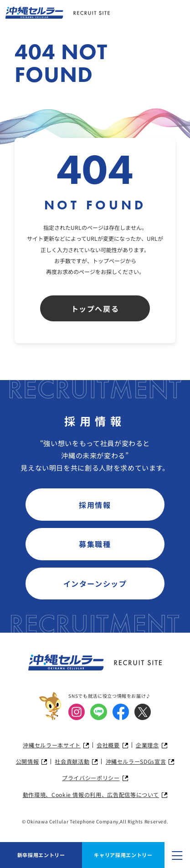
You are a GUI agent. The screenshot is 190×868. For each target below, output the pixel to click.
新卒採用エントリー (41, 855)
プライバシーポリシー (91, 778)
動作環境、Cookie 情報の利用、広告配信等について (91, 795)
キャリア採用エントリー (123, 855)
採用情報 (95, 505)
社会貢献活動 (72, 761)
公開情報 (28, 761)
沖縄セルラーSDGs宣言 (136, 761)
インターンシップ (95, 584)
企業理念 (147, 745)
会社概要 (108, 745)
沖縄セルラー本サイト (51, 745)
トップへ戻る (95, 309)
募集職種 (95, 544)
